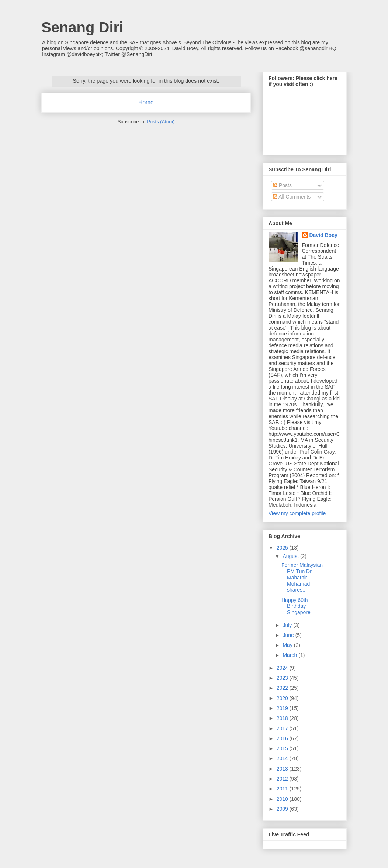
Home (146, 102)
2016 (283, 738)
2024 (283, 668)
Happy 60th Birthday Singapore (296, 606)
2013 (283, 769)
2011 (283, 789)
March (290, 655)
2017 (283, 728)
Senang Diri (82, 27)
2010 (283, 799)
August (291, 556)
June (289, 635)
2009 (283, 809)
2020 (283, 698)
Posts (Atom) (161, 122)
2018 (283, 718)
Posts (282, 185)
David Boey (323, 235)
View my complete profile (297, 513)
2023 (283, 678)
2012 (283, 779)
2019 (283, 708)
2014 (283, 758)
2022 (283, 688)
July (288, 625)
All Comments (292, 197)
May (288, 645)
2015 (283, 748)
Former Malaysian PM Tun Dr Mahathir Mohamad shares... (302, 577)
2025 (283, 548)
